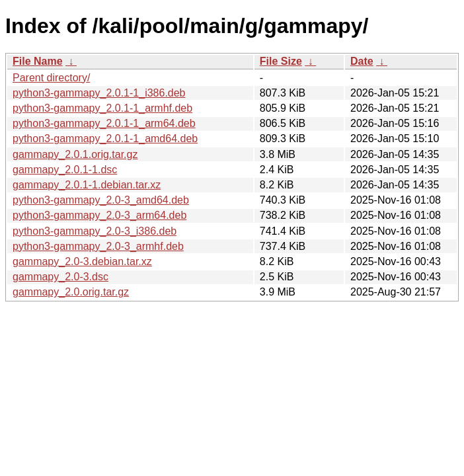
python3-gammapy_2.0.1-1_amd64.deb (105, 139)
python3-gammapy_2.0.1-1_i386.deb (99, 93)
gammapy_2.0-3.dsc (60, 277)
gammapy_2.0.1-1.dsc (65, 170)
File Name (38, 61)
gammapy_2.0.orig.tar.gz (71, 292)
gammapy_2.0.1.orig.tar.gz (75, 154)
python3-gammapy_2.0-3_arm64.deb (99, 215)
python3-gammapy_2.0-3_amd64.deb (101, 200)
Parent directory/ (51, 78)
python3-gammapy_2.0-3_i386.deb (95, 231)
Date (362, 61)
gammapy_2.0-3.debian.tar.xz (82, 261)
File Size (281, 61)
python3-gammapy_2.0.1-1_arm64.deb (104, 123)
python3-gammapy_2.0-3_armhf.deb (98, 246)
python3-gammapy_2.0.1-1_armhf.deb (102, 108)
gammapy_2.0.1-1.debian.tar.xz (87, 185)
